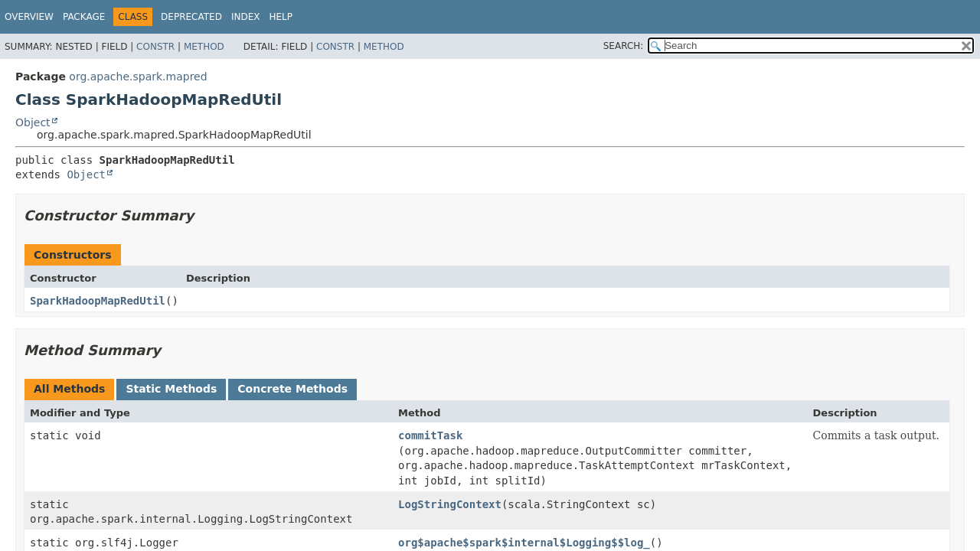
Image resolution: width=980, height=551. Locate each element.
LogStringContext (450, 504)
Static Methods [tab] (171, 389)
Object (33, 122)
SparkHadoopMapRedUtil (98, 301)
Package (84, 17)
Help (281, 17)
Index (246, 17)
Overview (29, 17)
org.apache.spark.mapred (138, 77)
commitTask (430, 435)
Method (204, 47)
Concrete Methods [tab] (292, 389)
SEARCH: (624, 46)
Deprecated (191, 17)
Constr (155, 47)
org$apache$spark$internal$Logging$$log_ (524, 543)
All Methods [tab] (69, 389)
